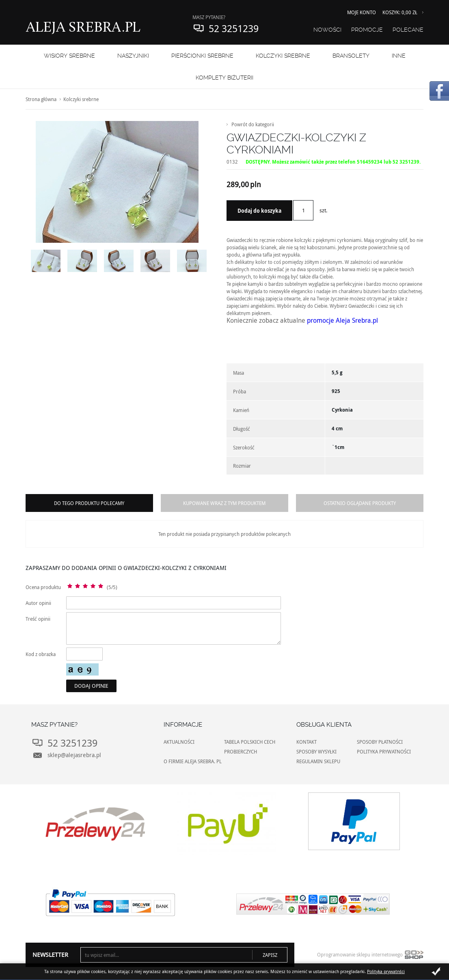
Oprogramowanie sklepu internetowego (370, 956)
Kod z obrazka (41, 654)
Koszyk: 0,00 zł (400, 12)
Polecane (408, 30)
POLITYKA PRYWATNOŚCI (384, 751)
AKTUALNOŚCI (179, 742)
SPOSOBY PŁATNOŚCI (380, 742)
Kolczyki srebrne (283, 56)
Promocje (367, 30)
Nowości (327, 30)
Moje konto (362, 12)
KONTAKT (307, 742)
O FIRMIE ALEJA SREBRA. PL (193, 761)
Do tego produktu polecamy (89, 503)
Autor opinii (38, 603)
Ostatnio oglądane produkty (360, 503)
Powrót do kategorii (253, 124)
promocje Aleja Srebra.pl (342, 320)
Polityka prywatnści (386, 971)
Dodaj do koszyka (259, 211)
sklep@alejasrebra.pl (74, 755)
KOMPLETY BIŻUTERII (224, 78)
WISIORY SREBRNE (69, 56)
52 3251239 (234, 28)
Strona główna (41, 99)
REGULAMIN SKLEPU (318, 761)
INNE (399, 56)
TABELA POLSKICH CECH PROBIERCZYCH (250, 747)
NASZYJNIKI (133, 56)
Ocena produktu (43, 587)
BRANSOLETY (351, 56)
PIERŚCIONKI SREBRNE (202, 56)
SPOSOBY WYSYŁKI (316, 751)
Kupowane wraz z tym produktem (224, 503)
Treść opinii (38, 619)
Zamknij (436, 971)
